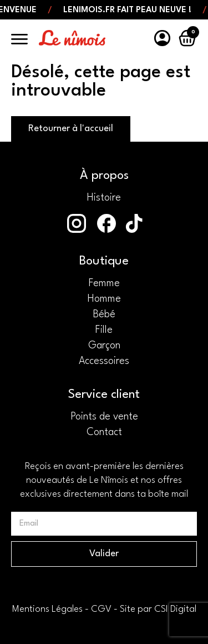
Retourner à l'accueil (71, 129)
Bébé (104, 314)
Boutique (104, 261)
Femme (104, 283)
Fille (104, 330)
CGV (101, 609)
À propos (104, 176)
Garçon (104, 346)
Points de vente (104, 417)
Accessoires (104, 361)
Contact (104, 432)
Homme (104, 299)
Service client (104, 395)
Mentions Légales (47, 609)
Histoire (104, 198)
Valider (104, 554)
